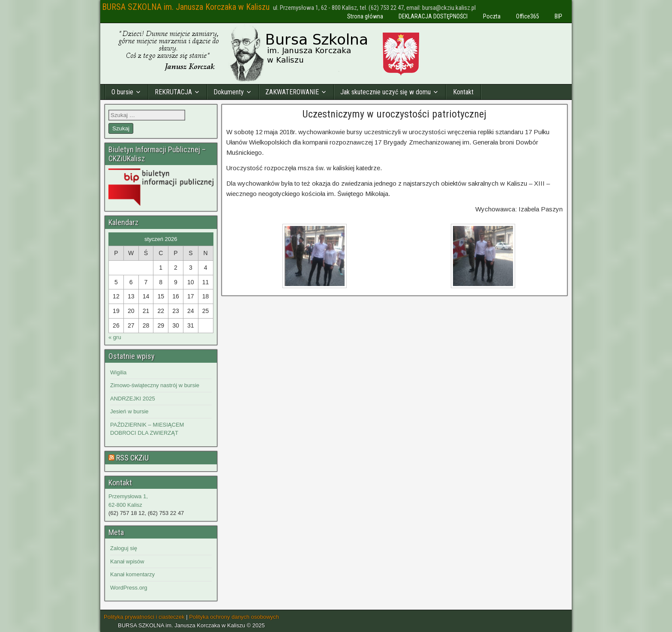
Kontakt (463, 92)
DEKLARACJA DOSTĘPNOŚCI (433, 16)
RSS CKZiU (132, 458)
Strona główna (365, 16)
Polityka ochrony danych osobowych (234, 617)
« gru (115, 337)
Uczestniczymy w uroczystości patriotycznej (394, 114)
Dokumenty (229, 92)
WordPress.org (129, 588)
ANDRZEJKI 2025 (133, 399)
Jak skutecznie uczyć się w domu (385, 92)
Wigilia (118, 372)
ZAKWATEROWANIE (292, 92)
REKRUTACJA (173, 92)
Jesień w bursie (129, 411)
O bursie (122, 92)
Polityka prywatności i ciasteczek (144, 617)
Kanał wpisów (127, 561)
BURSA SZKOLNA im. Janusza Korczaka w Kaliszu (186, 7)
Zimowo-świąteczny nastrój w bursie (155, 385)
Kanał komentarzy (132, 574)
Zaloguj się (124, 548)
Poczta (492, 16)
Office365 (528, 16)
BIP (558, 16)
